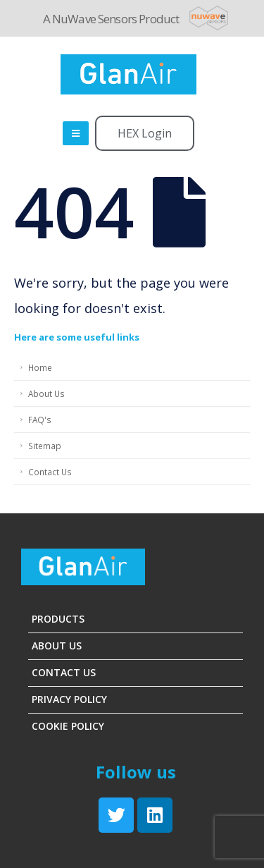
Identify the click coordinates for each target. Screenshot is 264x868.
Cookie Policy (68, 726)
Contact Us (50, 472)
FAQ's (40, 420)
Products (58, 619)
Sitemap (45, 446)
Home (40, 367)
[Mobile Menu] (76, 133)
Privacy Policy (69, 699)
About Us (46, 393)
